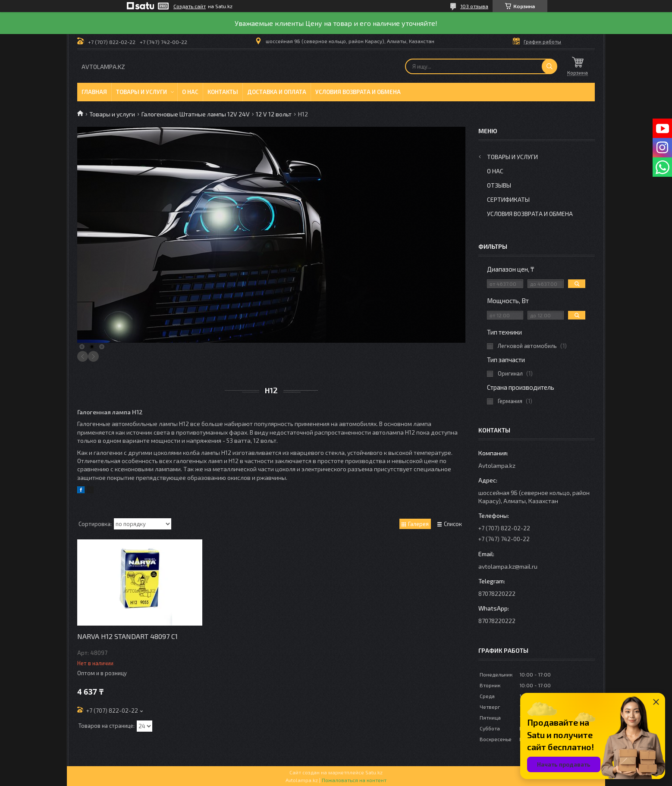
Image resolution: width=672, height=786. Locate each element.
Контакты (223, 92)
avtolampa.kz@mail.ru (508, 566)
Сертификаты (508, 199)
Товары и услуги (141, 92)
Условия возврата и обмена (358, 92)
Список (453, 524)
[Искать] (550, 66)
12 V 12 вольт (274, 114)
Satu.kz (374, 772)
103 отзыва (474, 6)
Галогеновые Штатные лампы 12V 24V (196, 114)
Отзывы (499, 185)
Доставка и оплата (277, 92)
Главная (94, 92)
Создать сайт (190, 6)
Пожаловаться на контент (354, 780)
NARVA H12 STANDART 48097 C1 (127, 636)
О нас (190, 92)
